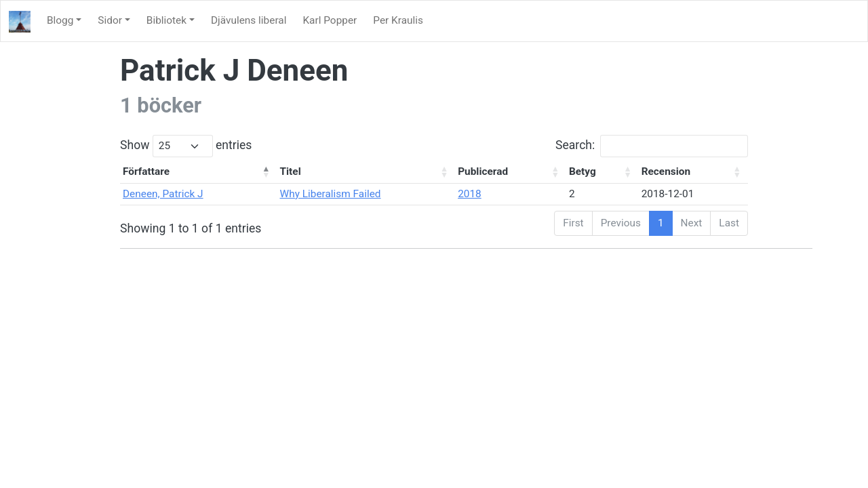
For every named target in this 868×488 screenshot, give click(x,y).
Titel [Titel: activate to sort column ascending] (291, 171)
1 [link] (661, 223)
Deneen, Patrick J (163, 194)
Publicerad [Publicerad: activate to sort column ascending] (483, 171)
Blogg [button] (60, 20)
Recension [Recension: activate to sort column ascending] (666, 171)
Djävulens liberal (249, 20)
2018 (470, 194)
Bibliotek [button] (166, 20)
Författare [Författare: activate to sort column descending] (146, 171)
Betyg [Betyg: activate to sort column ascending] (583, 171)
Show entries (186, 146)
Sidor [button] (110, 20)
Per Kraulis (398, 20)
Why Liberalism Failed (331, 194)
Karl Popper (330, 20)
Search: (652, 146)
